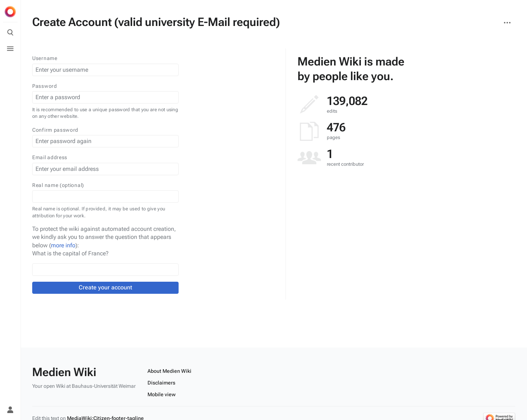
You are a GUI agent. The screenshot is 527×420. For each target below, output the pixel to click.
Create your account (105, 287)
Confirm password (55, 130)
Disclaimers (161, 383)
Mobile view (162, 394)
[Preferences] (10, 394)
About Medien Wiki (169, 371)
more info (63, 245)
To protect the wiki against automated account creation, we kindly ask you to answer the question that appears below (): (104, 237)
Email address (50, 157)
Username (45, 58)
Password (45, 86)
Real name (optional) (58, 185)
